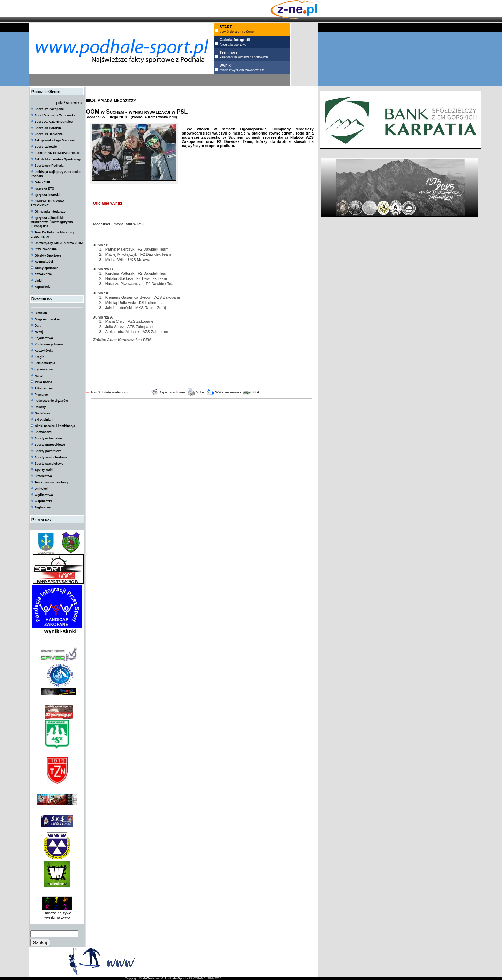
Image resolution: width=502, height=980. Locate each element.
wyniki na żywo (57, 917)
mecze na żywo (57, 913)
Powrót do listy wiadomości (109, 392)
